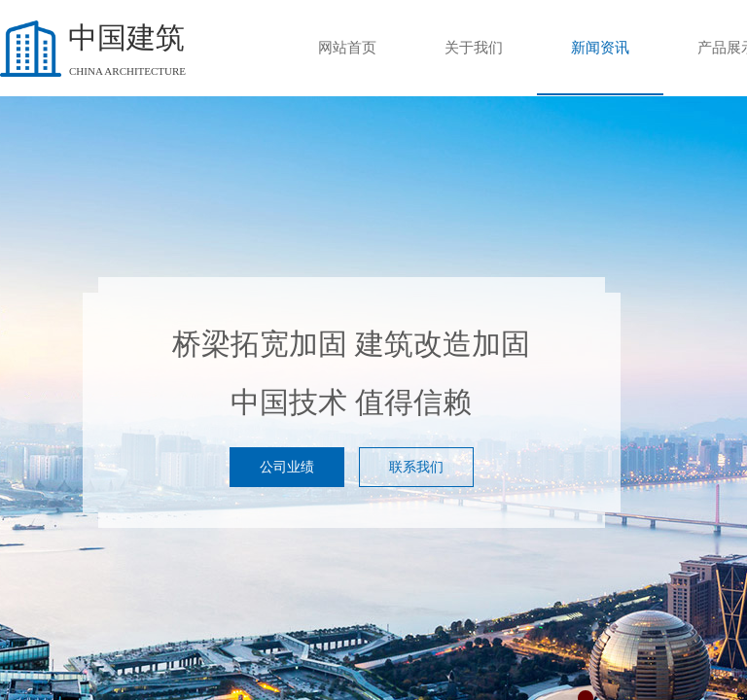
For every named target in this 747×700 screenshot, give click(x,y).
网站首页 (347, 48)
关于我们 (474, 48)
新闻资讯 (600, 48)
